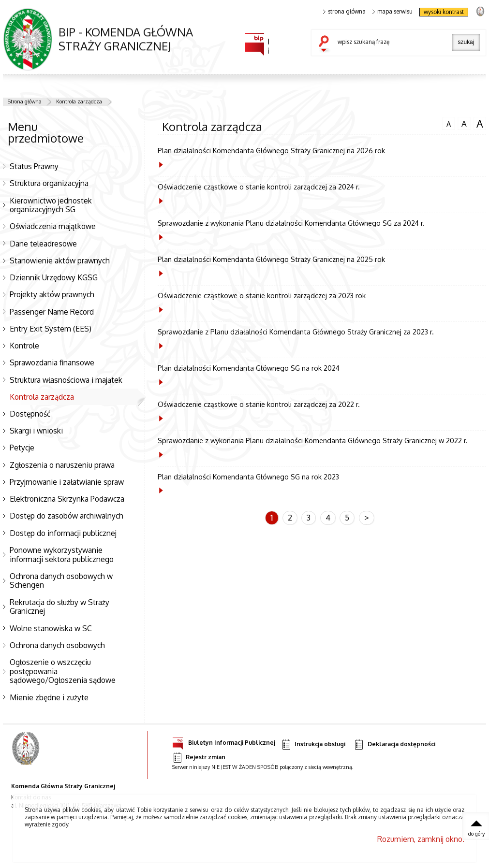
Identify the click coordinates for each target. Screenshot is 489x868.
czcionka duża (480, 124)
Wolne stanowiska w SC (51, 628)
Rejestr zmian (199, 758)
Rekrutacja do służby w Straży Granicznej (59, 607)
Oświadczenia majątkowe (53, 226)
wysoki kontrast (444, 12)
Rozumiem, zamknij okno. (421, 839)
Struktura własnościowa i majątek (66, 380)
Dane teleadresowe (43, 244)
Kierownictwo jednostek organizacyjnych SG (51, 205)
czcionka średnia (464, 123)
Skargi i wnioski (36, 431)
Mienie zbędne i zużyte (49, 697)
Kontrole (24, 346)
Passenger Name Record (52, 312)
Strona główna (25, 101)
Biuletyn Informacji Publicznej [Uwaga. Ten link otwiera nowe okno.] (224, 741)
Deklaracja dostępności (394, 745)
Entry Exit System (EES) (51, 329)
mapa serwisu (393, 12)
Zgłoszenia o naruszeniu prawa (62, 465)
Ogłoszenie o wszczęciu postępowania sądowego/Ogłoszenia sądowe (63, 671)
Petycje (22, 448)
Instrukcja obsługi (313, 745)
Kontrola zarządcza (79, 101)
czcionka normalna (448, 123)
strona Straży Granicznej (480, 11)
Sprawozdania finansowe (52, 362)
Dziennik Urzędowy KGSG (54, 277)
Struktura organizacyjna (49, 183)
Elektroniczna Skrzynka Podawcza (67, 499)
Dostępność (30, 414)
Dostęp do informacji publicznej (63, 533)
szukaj (326, 44)
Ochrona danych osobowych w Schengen (61, 581)
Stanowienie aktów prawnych (60, 260)
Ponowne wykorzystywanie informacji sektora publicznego (62, 555)
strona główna (344, 12)
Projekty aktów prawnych (52, 294)
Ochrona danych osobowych (57, 645)
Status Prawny (34, 166)
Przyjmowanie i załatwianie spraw (67, 482)
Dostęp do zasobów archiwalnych (67, 516)
